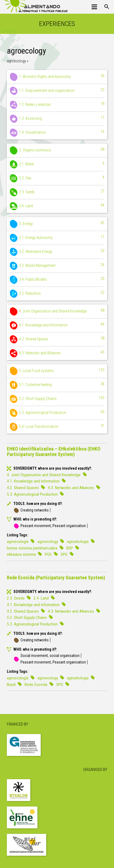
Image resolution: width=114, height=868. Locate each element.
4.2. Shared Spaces (57, 339)
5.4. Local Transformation (57, 427)
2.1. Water (57, 164)
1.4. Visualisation (57, 133)
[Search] (107, 7)
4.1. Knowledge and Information (57, 325)
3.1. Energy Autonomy (57, 238)
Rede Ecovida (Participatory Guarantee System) (56, 578)
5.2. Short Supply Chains (57, 399)
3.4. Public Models (57, 280)
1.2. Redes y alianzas (57, 105)
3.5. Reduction (57, 294)
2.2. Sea (57, 178)
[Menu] (94, 7)
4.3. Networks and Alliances (57, 353)
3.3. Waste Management (57, 266)
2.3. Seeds (57, 192)
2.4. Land (57, 206)
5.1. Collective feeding (57, 385)
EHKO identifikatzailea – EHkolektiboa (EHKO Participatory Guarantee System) (54, 451)
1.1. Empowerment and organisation (57, 91)
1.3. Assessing (57, 119)
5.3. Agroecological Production (57, 413)
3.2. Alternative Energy (57, 252)
